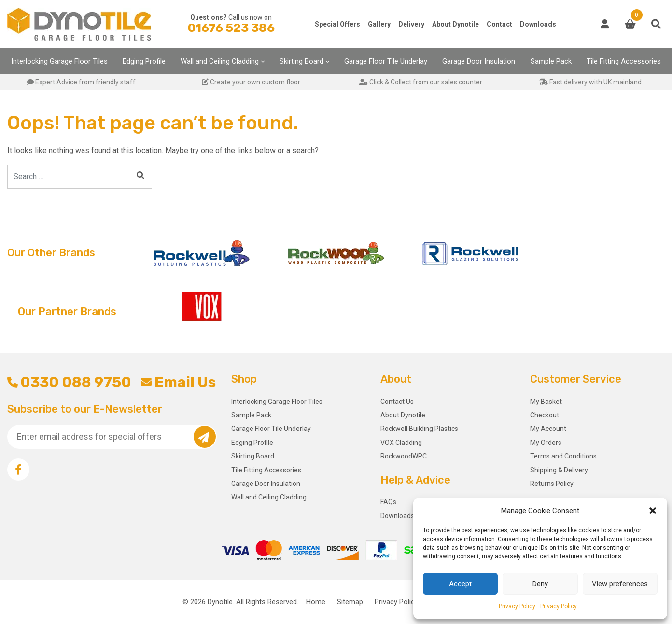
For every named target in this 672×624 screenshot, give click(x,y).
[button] (653, 511)
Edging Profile (144, 61)
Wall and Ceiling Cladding (220, 61)
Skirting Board (301, 61)
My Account (548, 429)
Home (316, 602)
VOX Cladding (401, 443)
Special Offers (337, 24)
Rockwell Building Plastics (419, 429)
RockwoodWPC (404, 456)
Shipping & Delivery (559, 470)
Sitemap (350, 602)
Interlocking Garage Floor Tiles (59, 61)
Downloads (538, 24)
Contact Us (397, 402)
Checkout (545, 415)
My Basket (546, 402)
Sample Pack (551, 61)
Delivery (411, 24)
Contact (499, 24)
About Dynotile (455, 24)
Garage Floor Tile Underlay (386, 61)
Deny (540, 584)
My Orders (546, 443)
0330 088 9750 (69, 382)
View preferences (620, 584)
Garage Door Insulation (479, 61)
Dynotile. (221, 602)
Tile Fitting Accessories (624, 61)
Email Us (178, 382)
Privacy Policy (517, 606)
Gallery (379, 24)
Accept (460, 584)
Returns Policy (552, 484)
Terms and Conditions (563, 456)
